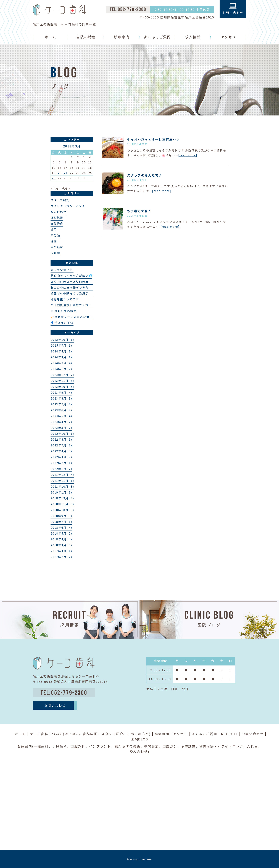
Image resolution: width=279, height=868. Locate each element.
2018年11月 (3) (62, 504)
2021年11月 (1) (62, 481)
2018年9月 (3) (61, 516)
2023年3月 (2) (61, 428)
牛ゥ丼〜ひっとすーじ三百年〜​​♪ (153, 139)
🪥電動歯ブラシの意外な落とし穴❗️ (77, 317)
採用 (54, 229)
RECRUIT (229, 734)
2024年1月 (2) (61, 369)
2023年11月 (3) (62, 381)
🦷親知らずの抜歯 (64, 311)
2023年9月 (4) (61, 393)
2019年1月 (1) (61, 492)
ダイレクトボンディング (68, 206)
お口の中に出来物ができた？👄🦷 (75, 288)
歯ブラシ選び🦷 (62, 270)
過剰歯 (55, 253)
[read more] (188, 155)
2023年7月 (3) (61, 404)
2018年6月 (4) (61, 528)
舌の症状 (57, 247)
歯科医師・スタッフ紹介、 (105, 734)
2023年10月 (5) (62, 387)
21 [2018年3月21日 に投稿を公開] (66, 173)
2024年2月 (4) (61, 363)
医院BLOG (139, 739)
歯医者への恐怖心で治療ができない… (77, 293)
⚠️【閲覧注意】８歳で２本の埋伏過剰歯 (79, 305)
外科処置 (57, 218)
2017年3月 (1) (61, 551)
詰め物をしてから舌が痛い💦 (71, 276)
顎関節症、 (153, 746)
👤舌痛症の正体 (62, 323)
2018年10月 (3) (62, 510)
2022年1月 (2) (61, 469)
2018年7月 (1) (61, 522)
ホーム (51, 37)
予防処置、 (190, 746)
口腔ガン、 (172, 746)
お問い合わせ (253, 734)
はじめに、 (74, 734)
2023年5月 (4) (61, 416)
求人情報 (193, 37)
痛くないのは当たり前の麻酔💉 (73, 282)
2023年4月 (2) (61, 422)
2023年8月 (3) (61, 398)
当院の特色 (86, 37)
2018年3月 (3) (61, 545)
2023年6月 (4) (61, 410)
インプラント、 (102, 746)
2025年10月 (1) (62, 340)
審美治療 (57, 224)
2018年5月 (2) (61, 533)
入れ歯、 (254, 746)
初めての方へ (138, 734)
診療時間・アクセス (171, 734)
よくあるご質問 (157, 37)
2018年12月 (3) (62, 498)
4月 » (67, 188)
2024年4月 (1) (61, 351)
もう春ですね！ (139, 211)
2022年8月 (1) (61, 439)
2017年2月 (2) (61, 557)
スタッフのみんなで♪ (145, 175)
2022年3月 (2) (61, 457)
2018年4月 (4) (61, 539)
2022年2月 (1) (61, 463)
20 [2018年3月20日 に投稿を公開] (60, 173)
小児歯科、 (62, 746)
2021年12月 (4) (62, 475)
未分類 (55, 235)
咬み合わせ (58, 212)
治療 (54, 241)
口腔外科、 (80, 746)
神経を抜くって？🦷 (65, 299)
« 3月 (55, 188)
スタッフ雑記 (60, 200)
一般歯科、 (43, 746)
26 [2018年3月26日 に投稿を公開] (54, 178)
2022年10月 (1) (62, 434)
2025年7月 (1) (61, 345)
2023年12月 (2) (62, 375)
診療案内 (122, 37)
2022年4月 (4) (61, 451)
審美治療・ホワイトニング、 (223, 746)
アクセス (229, 37)
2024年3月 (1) (61, 357)
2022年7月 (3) (61, 445)
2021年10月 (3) (62, 486)
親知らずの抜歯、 (129, 746)
